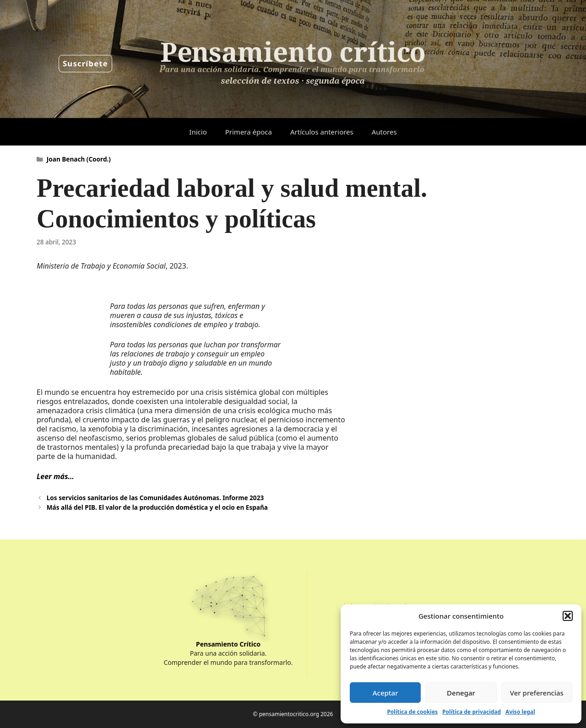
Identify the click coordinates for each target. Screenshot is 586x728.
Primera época (249, 132)
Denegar (461, 693)
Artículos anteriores (322, 132)
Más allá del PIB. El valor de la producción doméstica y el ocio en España (157, 507)
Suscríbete (85, 63)
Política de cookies (412, 712)
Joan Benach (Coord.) (79, 159)
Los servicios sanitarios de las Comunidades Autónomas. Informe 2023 (155, 498)
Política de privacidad (472, 712)
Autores (384, 132)
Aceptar (385, 693)
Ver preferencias (537, 693)
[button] (568, 616)
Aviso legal (520, 712)
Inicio (198, 132)
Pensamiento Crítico (228, 644)
